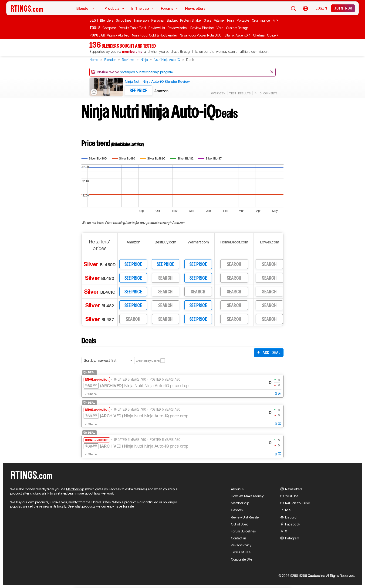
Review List (157, 28)
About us (237, 489)
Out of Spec (240, 524)
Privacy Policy (241, 545)
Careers (237, 510)
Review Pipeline (202, 28)
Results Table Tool (132, 28)
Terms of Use (241, 552)
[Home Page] (27, 8)
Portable (243, 20)
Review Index (178, 28)
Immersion (141, 20)
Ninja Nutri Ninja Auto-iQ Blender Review (157, 81)
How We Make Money (247, 496)
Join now (343, 8)
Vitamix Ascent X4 (237, 35)
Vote (220, 28)
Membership (75, 489)
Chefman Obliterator (268, 35)
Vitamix (219, 20)
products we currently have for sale (108, 506)
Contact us (239, 538)
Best (94, 20)
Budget (172, 20)
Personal (158, 20)
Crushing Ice (261, 20)
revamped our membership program (146, 72)
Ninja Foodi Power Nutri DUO (201, 35)
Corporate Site (242, 559)
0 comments (266, 93)
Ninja (231, 20)
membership (132, 51)
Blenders (107, 20)
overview (218, 93)
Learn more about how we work (91, 493)
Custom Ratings (237, 28)
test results (240, 93)
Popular (97, 35)
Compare (109, 28)
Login (321, 8)
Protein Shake (190, 20)
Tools (95, 28)
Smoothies (124, 20)
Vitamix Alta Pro (118, 35)
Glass (208, 20)
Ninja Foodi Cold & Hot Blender (155, 35)
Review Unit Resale (245, 517)
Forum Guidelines (243, 531)
